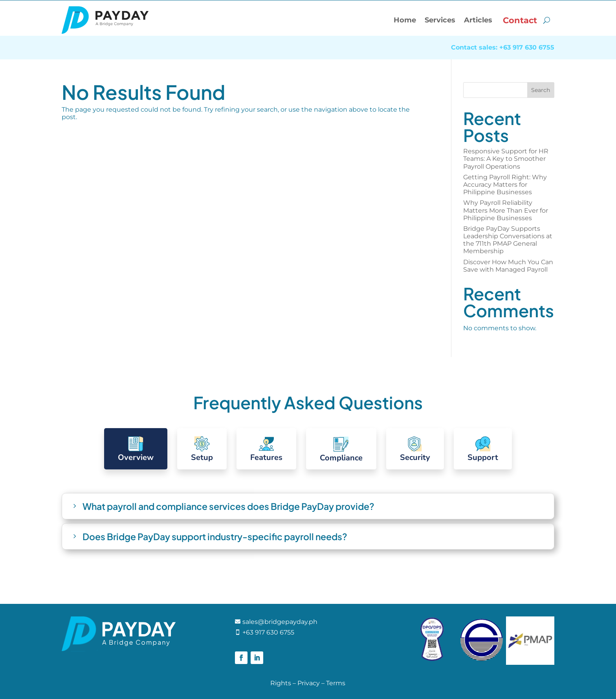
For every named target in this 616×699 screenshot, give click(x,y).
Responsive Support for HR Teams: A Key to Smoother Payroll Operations (506, 159)
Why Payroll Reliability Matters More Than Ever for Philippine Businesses (506, 210)
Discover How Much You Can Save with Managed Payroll (508, 266)
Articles (478, 20)
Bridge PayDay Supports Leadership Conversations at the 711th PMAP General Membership (508, 240)
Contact (520, 20)
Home (405, 20)
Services (440, 20)
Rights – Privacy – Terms (308, 683)
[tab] (136, 449)
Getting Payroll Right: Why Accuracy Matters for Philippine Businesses (505, 185)
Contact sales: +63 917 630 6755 (503, 48)
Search (541, 90)
